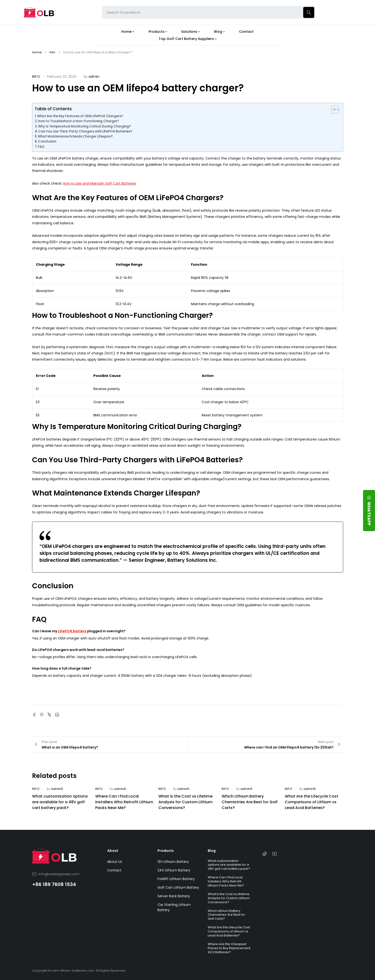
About (113, 851)
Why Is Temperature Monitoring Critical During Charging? (84, 126)
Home (37, 52)
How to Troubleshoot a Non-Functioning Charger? (78, 121)
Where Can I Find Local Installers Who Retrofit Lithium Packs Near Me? (124, 802)
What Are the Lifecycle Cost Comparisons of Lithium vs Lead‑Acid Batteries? (312, 802)
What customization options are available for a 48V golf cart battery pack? (60, 802)
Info (52, 52)
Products (166, 851)
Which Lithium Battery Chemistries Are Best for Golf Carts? (250, 802)
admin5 (57, 789)
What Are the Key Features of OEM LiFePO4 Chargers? (80, 116)
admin (94, 77)
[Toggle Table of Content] (333, 110)
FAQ (41, 147)
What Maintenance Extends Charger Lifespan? (75, 136)
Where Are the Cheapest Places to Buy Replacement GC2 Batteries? (229, 948)
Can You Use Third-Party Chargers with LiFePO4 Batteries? (85, 131)
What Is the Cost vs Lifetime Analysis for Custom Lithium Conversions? (185, 802)
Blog (212, 851)
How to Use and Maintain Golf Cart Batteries (100, 183)
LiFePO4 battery (72, 631)
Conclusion (47, 141)
